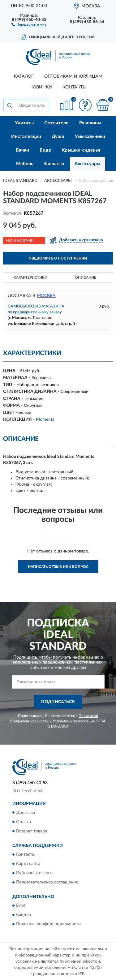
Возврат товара (32, 831)
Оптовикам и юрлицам (73, 76)
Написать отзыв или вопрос (58, 567)
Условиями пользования (74, 721)
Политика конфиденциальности (48, 924)
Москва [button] (46, 296)
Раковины (90, 123)
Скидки (24, 915)
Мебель (25, 164)
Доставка (26, 813)
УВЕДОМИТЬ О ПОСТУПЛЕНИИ (58, 258)
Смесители (56, 123)
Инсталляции (26, 137)
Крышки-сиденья (81, 150)
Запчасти (54, 164)
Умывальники (90, 137)
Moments (45, 419)
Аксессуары (87, 164)
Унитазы (24, 123)
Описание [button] (86, 277)
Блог (21, 906)
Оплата (24, 822)
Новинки (41, 87)
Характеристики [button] (30, 277)
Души (58, 137)
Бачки (22, 150)
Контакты (75, 87)
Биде (45, 150)
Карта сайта (28, 864)
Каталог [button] (24, 76)
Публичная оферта (35, 873)
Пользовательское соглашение (47, 882)
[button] (29, 24)
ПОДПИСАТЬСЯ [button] (58, 702)
